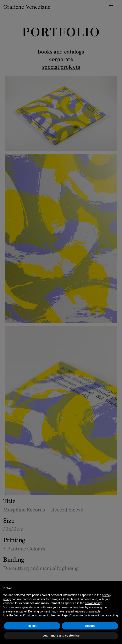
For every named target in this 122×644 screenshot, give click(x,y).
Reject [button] (32, 626)
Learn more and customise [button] (61, 635)
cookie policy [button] (93, 603)
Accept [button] (90, 626)
